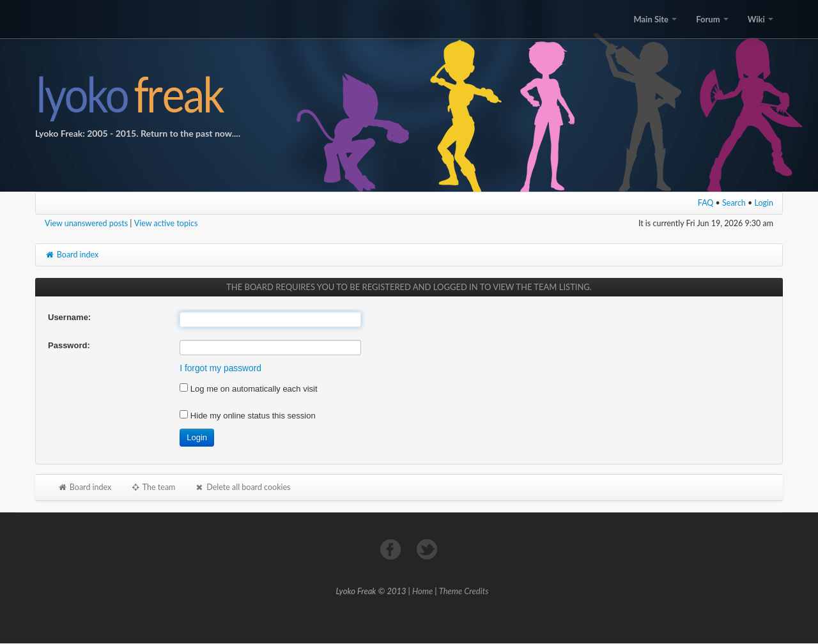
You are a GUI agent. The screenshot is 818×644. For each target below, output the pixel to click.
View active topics (166, 223)
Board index (72, 255)
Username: (69, 317)
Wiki (760, 19)
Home (422, 591)
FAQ (706, 203)
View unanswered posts (86, 223)
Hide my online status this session (247, 416)
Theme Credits (464, 591)
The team (153, 487)
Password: (69, 345)
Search (734, 203)
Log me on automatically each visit (248, 389)
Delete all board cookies (242, 487)
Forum (712, 19)
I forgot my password (220, 368)
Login (764, 203)
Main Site (655, 19)
